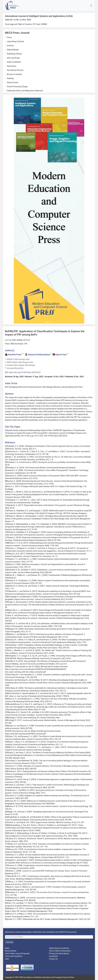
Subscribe (9, 942)
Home (9, 37)
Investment (53, 956)
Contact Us (53, 959)
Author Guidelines (14, 62)
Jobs (7, 959)
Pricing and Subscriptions (59, 954)
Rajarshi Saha (61, 355)
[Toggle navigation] (91, 5)
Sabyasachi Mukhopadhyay (39, 355)
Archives (10, 46)
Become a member (14, 74)
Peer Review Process (15, 70)
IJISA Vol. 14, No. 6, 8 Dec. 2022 (18, 20)
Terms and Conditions (14, 956)
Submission (12, 66)
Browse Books (11, 951)
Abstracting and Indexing (59, 948)
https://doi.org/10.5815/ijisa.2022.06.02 (25, 372)
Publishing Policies (14, 54)
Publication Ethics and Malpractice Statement (25, 91)
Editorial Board (13, 50)
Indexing (10, 78)
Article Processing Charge (17, 87)
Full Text (8, 340)
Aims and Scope (13, 58)
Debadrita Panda (15, 355)
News (7, 948)
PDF (35, 24)
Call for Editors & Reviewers (60, 951)
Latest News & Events (16, 41)
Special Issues (13, 82)
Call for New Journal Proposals (17, 954)
